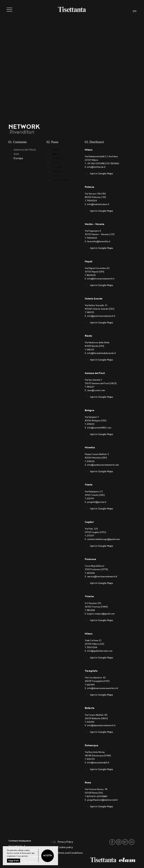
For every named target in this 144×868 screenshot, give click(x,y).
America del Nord (25, 150)
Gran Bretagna (61, 180)
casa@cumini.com (96, 390)
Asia (16, 154)
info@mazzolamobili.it (98, 763)
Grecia (56, 176)
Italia (55, 154)
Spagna (57, 158)
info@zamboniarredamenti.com (103, 465)
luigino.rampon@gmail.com (101, 614)
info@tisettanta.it (96, 167)
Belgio (56, 150)
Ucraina (57, 167)
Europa (18, 158)
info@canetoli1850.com (99, 428)
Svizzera (57, 171)
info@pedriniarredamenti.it (101, 316)
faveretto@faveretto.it (99, 242)
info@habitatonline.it (98, 204)
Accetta (47, 856)
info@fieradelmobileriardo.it (102, 353)
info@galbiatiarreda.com (100, 651)
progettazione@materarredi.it (102, 800)
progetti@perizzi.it (97, 502)
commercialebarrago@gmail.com (104, 539)
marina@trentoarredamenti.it (102, 577)
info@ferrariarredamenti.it (101, 279)
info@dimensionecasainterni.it (103, 688)
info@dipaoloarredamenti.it (101, 726)
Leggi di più (14, 861)
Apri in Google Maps (102, 174)
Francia (56, 163)
